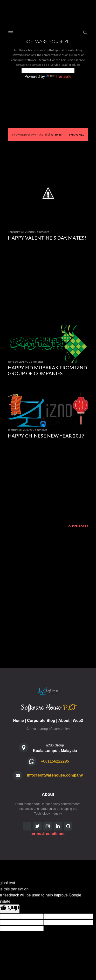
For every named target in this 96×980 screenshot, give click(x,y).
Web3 (78, 721)
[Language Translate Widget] (48, 70)
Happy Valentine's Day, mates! (47, 238)
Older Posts (78, 526)
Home (18, 721)
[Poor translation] (13, 909)
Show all (76, 134)
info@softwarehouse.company (55, 775)
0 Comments (41, 232)
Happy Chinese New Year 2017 (46, 436)
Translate (59, 76)
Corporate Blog (41, 721)
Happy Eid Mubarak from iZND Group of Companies (47, 370)
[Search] (85, 32)
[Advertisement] (48, 283)
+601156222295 (55, 761)
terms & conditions (48, 834)
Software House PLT (48, 41)
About (64, 721)
